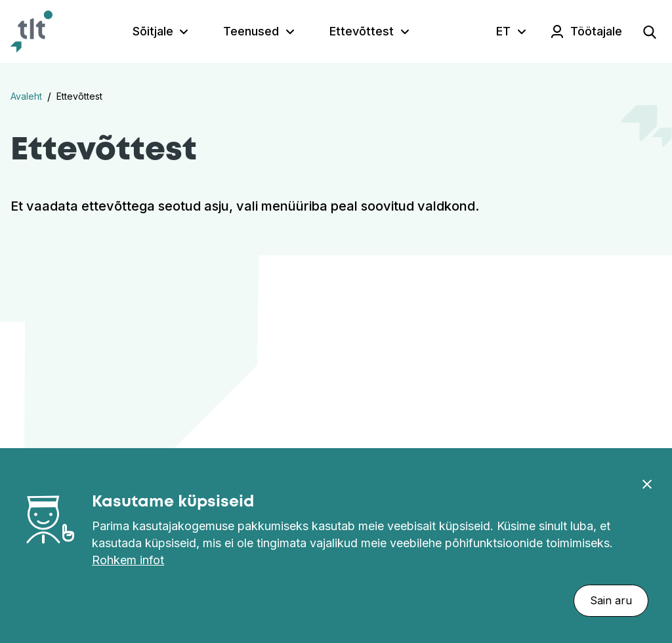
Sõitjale (153, 31)
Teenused (251, 31)
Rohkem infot (128, 560)
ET (503, 31)
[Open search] (650, 31)
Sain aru (611, 600)
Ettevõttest (362, 31)
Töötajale (596, 31)
